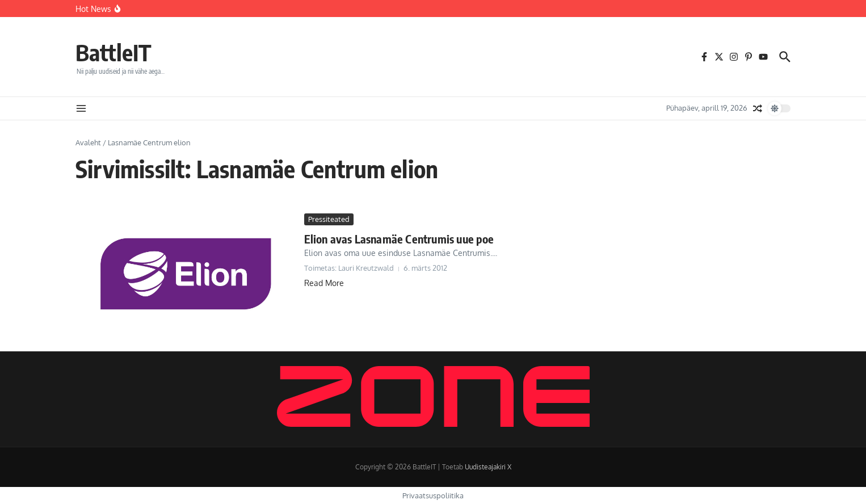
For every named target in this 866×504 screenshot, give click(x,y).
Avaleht (88, 142)
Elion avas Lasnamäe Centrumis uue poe (399, 239)
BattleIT (113, 52)
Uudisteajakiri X (488, 467)
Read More (324, 283)
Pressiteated (329, 219)
